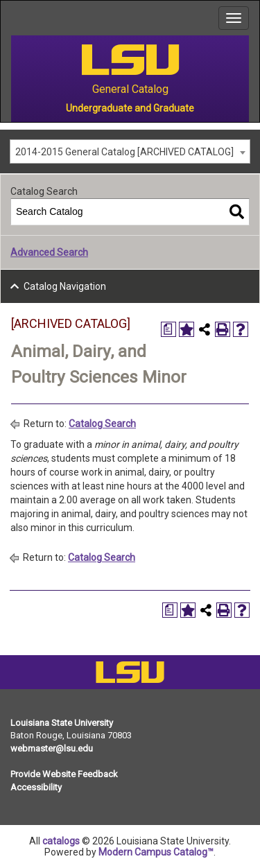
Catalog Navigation (65, 286)
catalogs (61, 841)
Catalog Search (102, 424)
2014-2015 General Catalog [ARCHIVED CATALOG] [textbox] (124, 152)
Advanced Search (49, 252)
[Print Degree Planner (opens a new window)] (168, 329)
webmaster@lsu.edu (52, 748)
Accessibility (36, 787)
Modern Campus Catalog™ (156, 852)
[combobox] (130, 151)
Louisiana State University (62, 723)
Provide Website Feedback (64, 774)
